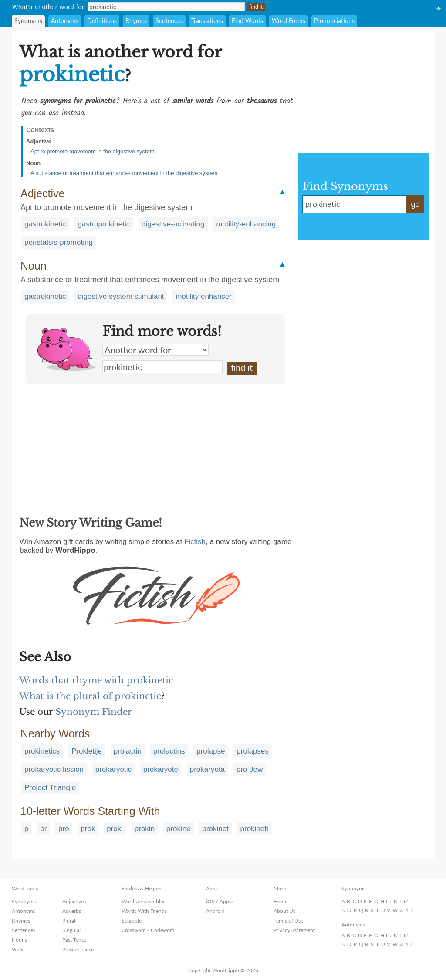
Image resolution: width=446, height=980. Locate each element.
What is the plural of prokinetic (90, 696)
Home (280, 901)
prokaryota (207, 769)
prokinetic (162, 367)
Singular (72, 930)
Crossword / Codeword (148, 930)
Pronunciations (334, 21)
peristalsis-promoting (59, 242)
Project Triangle (50, 788)
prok (88, 829)
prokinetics (42, 751)
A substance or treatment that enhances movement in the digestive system (124, 173)
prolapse (211, 751)
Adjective (39, 141)
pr (43, 829)
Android (215, 911)
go (415, 204)
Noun (33, 163)
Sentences (169, 21)
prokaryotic (113, 769)
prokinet (215, 829)
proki (115, 829)
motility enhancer (204, 296)
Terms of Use (288, 921)
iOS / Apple (220, 901)
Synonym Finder (94, 712)
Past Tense (74, 940)
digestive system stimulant (121, 296)
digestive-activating (173, 224)
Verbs (18, 949)
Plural (69, 921)
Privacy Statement (294, 930)
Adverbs (72, 911)
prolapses (253, 751)
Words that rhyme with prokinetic (96, 680)
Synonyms (28, 21)
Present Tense (78, 949)
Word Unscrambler (143, 901)
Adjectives (74, 901)
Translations (207, 21)
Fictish (195, 542)
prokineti (254, 829)
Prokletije (87, 751)
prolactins (169, 751)
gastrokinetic (45, 224)
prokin (145, 829)
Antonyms (65, 21)
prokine (179, 829)
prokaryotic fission (54, 769)
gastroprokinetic (104, 224)
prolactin (128, 751)
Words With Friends (144, 911)
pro (64, 829)
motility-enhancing (246, 224)
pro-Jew (250, 769)
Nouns (19, 940)
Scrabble (132, 921)
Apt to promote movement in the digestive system (93, 151)
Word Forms (289, 21)
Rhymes (136, 21)
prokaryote (161, 769)
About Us (284, 911)
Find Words (247, 21)
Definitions (102, 21)
